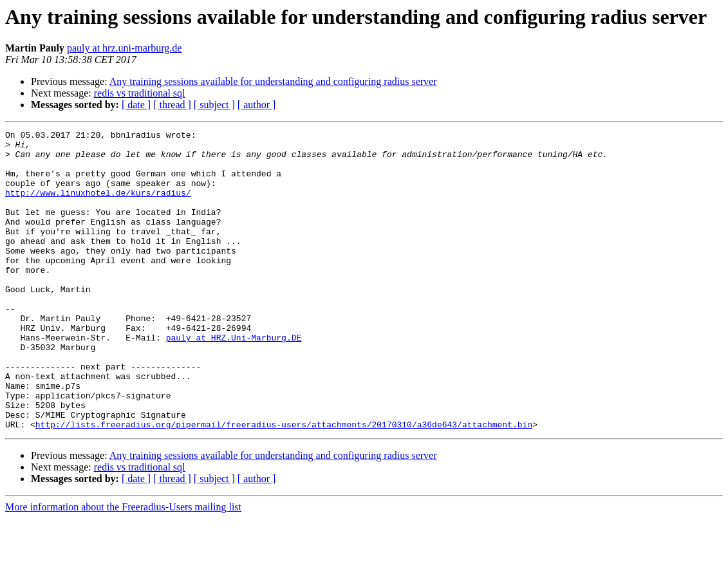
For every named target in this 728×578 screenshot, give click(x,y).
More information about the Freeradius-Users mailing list (123, 567)
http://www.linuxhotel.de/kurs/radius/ (98, 206)
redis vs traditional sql (140, 93)
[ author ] (257, 105)
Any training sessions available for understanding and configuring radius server (273, 81)
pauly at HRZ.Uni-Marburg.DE (234, 380)
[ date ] (136, 105)
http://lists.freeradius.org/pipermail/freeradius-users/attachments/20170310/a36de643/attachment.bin (284, 484)
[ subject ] (214, 105)
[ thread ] (172, 105)
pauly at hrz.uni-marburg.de (124, 48)
